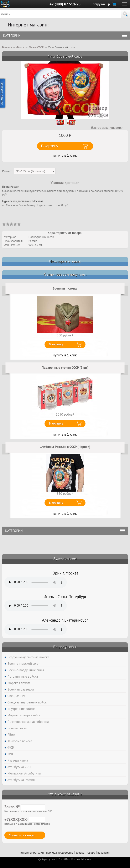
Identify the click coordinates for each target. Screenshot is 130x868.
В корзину (56, 344)
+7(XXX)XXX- (25, 819)
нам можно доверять (59, 852)
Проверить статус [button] (22, 835)
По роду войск (65, 647)
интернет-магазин (32, 852)
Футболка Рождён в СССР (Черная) (65, 447)
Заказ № (25, 807)
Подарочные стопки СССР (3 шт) (65, 367)
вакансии (104, 852)
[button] (125, 14)
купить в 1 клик (65, 155)
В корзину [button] (50, 146)
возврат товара (85, 852)
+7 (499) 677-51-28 (65, 4)
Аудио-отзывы (65, 558)
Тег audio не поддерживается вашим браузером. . (36, 582)
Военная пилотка (65, 288)
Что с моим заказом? (65, 794)
